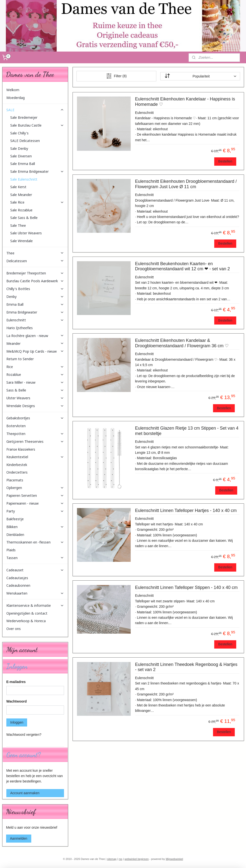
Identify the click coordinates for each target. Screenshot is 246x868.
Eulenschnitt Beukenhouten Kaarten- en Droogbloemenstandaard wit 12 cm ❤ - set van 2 (182, 266)
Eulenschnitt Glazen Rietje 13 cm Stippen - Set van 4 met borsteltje (187, 431)
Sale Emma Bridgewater (37, 171)
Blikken (35, 527)
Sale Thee (18, 225)
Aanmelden (19, 838)
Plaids (11, 550)
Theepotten (35, 434)
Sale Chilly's (19, 133)
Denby (35, 297)
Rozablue (35, 374)
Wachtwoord (16, 701)
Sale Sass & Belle (24, 218)
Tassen (35, 558)
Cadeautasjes (17, 578)
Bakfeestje (15, 519)
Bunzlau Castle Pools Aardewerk (35, 281)
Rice (35, 367)
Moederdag (16, 98)
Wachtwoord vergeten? (24, 735)
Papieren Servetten (35, 495)
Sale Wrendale (21, 241)
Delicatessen (35, 261)
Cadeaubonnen (18, 585)
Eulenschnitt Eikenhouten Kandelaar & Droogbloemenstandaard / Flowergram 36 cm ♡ (182, 343)
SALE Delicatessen (25, 141)
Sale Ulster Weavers (26, 233)
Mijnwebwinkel (174, 859)
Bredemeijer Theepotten (35, 273)
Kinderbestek (17, 465)
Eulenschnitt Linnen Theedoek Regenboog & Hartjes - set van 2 (186, 667)
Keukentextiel (35, 457)
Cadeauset (35, 570)
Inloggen (17, 722)
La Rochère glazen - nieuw (35, 336)
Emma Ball (35, 304)
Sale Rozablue (21, 210)
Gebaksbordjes (35, 418)
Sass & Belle (35, 390)
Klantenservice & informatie (35, 605)
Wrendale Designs (35, 406)
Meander (35, 343)
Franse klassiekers (21, 449)
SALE (35, 110)
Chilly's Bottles (35, 289)
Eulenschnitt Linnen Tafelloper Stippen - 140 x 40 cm (186, 587)
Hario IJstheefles (20, 328)
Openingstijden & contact (27, 613)
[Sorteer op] (200, 76)
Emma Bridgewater (35, 312)
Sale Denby (19, 148)
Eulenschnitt (35, 320)
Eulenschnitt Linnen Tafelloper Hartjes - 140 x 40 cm (186, 510)
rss (121, 859)
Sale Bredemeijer (24, 117)
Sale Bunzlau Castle (37, 125)
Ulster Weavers (35, 398)
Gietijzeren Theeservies (35, 441)
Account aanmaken (25, 793)
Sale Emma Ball (23, 164)
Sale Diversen (21, 156)
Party (35, 511)
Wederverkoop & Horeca (26, 621)
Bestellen (225, 161)
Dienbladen (15, 535)
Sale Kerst (18, 187)
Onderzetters (17, 472)
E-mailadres (16, 682)
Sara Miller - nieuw (35, 382)
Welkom (13, 90)
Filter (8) (116, 76)
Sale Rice (37, 202)
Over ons (14, 629)
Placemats (15, 480)
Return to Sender (20, 359)
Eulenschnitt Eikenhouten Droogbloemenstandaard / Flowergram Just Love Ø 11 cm (186, 184)
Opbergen (35, 488)
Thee (35, 253)
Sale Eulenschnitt (24, 179)
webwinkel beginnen (137, 859)
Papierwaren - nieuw (35, 503)
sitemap (112, 859)
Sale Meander (21, 195)
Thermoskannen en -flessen (35, 542)
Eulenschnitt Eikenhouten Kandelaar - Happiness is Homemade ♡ (185, 102)
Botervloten (16, 426)
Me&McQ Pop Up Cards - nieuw (35, 351)
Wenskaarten (35, 593)
